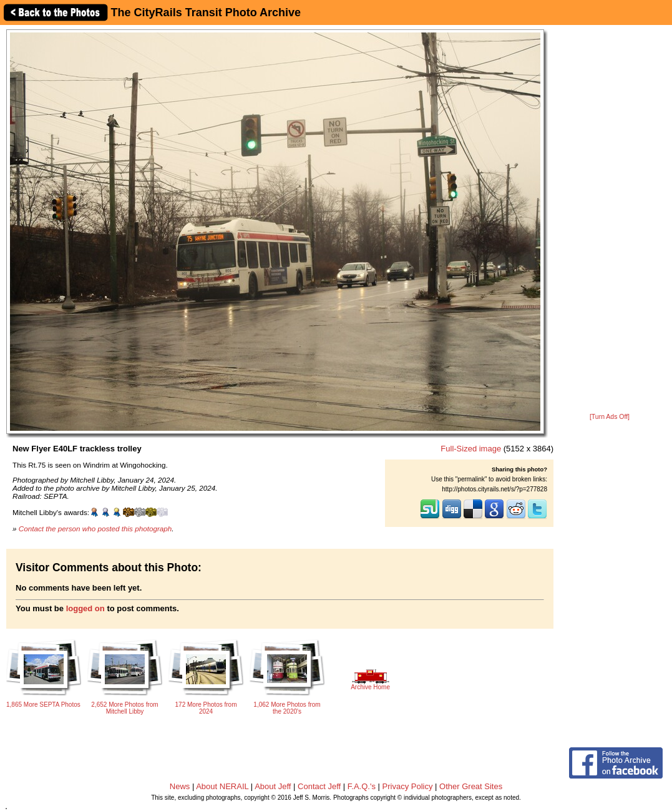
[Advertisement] (610, 220)
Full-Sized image (471, 449)
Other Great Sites (471, 786)
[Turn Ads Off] (610, 417)
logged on (85, 608)
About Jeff (273, 786)
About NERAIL (222, 786)
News (180, 786)
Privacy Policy (408, 786)
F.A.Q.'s (362, 786)
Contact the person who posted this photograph (95, 528)
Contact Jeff (319, 786)
